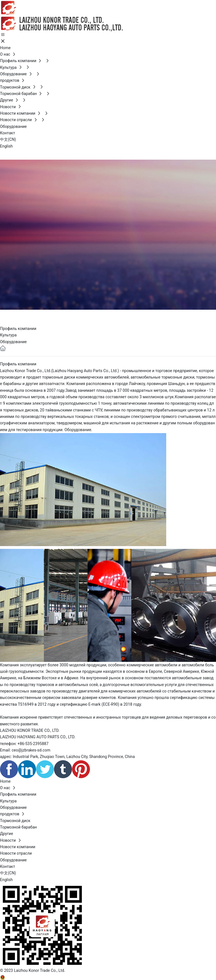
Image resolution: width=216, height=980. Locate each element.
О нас (14, 316)
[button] (209, 490)
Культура (8, 335)
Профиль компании (18, 329)
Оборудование (13, 342)
